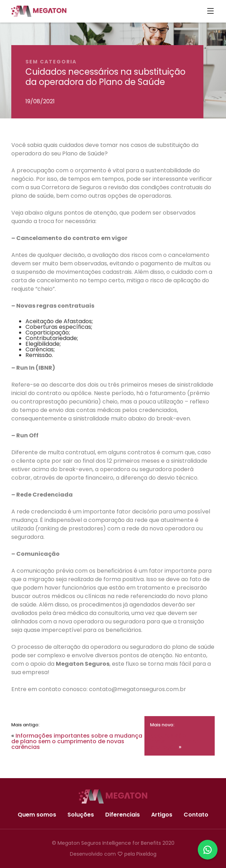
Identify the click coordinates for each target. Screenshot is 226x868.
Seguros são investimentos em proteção (176, 741)
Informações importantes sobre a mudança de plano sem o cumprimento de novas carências (77, 741)
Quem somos (37, 815)
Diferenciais (123, 815)
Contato (196, 815)
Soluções (81, 815)
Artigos (162, 815)
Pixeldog (146, 854)
